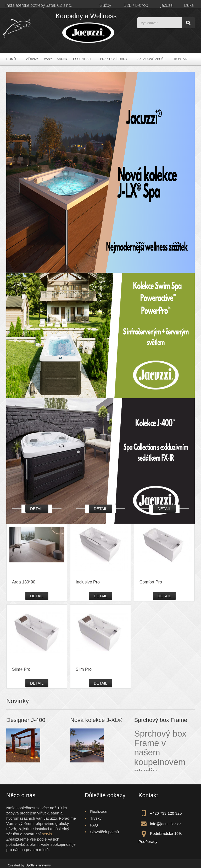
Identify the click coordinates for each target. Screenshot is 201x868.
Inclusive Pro (88, 582)
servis (47, 834)
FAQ (94, 825)
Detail (37, 509)
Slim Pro (83, 669)
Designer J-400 (26, 720)
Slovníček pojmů (104, 832)
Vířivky (32, 59)
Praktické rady (114, 59)
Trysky (96, 818)
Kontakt (182, 59)
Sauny (62, 59)
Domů (11, 59)
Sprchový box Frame (161, 720)
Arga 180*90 (24, 582)
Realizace (99, 811)
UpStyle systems (38, 865)
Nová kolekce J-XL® (96, 720)
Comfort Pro (151, 582)
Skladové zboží (151, 59)
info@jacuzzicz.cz (166, 824)
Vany (48, 59)
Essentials (83, 59)
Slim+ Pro (21, 669)
